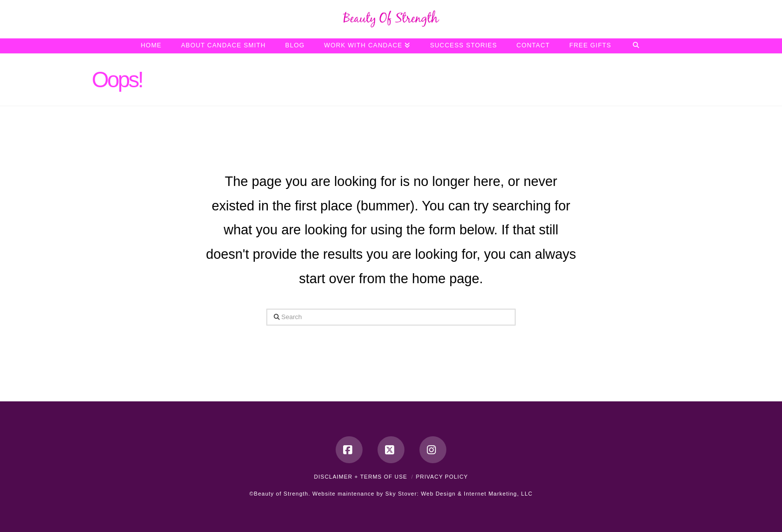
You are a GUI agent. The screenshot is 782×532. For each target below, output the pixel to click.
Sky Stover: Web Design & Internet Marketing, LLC (459, 494)
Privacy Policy (442, 477)
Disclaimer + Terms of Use (361, 477)
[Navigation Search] (636, 46)
